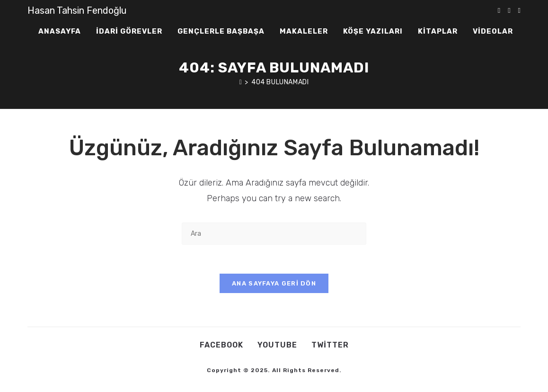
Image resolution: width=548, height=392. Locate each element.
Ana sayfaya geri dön (274, 283)
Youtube (277, 345)
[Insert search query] (274, 234)
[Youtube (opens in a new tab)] (519, 11)
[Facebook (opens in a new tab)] (509, 11)
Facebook (221, 345)
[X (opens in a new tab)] (499, 11)
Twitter (330, 345)
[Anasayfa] (241, 82)
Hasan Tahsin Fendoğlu (77, 10)
